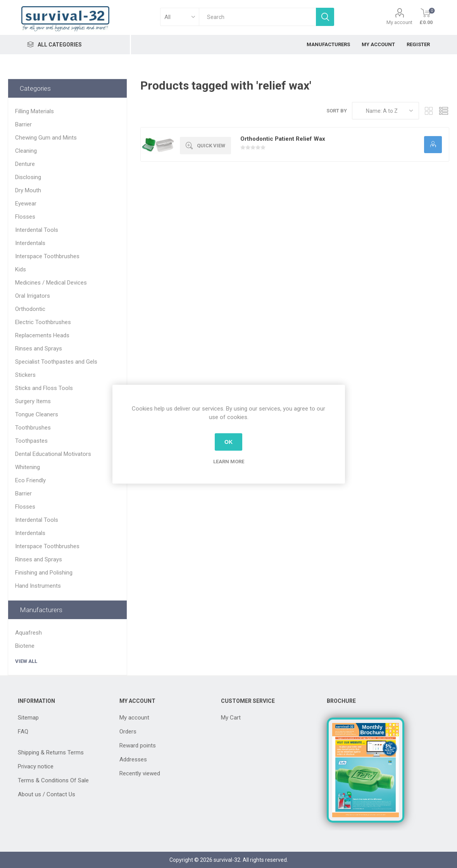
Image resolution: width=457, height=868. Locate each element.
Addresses (133, 759)
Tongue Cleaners (37, 414)
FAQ (23, 732)
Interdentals (30, 243)
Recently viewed (140, 773)
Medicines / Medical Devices (51, 283)
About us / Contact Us (47, 794)
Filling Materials (34, 111)
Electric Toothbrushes (43, 322)
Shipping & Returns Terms (51, 752)
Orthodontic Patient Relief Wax (283, 139)
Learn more (229, 461)
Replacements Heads (42, 335)
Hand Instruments (38, 586)
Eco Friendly (30, 480)
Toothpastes (31, 441)
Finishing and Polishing (44, 573)
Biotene (25, 646)
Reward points (138, 745)
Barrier (23, 124)
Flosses (25, 217)
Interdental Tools (37, 230)
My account (399, 22)
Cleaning (26, 151)
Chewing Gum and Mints (46, 138)
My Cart (231, 718)
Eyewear (26, 204)
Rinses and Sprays (39, 349)
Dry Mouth (28, 190)
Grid (429, 111)
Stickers (25, 375)
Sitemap (28, 718)
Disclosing (28, 177)
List (443, 111)
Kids (21, 269)
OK (228, 442)
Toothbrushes (33, 428)
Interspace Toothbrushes (47, 256)
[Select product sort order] (385, 111)
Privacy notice (36, 766)
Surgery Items (33, 401)
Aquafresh (28, 633)
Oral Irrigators (33, 296)
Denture (25, 164)
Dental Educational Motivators (53, 454)
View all (26, 661)
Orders (128, 732)
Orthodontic (30, 309)
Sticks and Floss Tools (44, 388)
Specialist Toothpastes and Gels (56, 362)
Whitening (28, 467)
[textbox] (257, 17)
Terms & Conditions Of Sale (53, 780)
